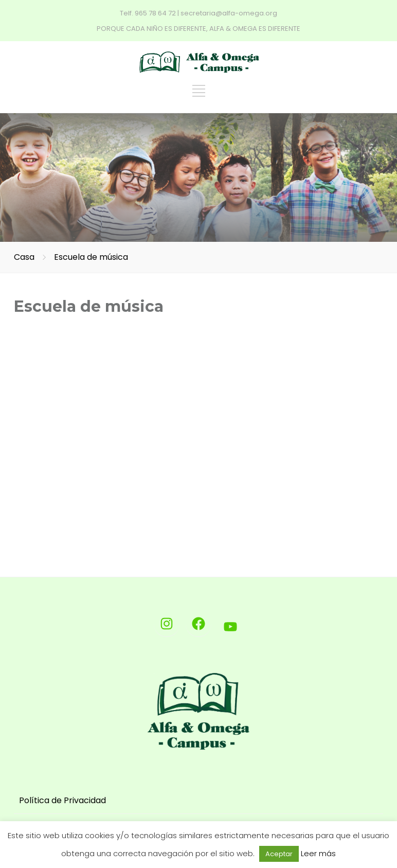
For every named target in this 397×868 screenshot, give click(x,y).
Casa (24, 257)
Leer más (318, 853)
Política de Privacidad (62, 800)
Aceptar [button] (279, 854)
